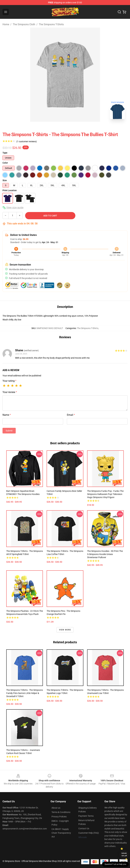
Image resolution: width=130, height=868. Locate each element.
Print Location (10, 190)
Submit (9, 431)
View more (65, 630)
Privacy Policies (59, 817)
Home (6, 24)
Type (5, 153)
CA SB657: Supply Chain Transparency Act (61, 833)
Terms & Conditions (61, 812)
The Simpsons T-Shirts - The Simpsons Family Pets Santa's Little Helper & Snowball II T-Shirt (25, 693)
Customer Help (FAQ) (89, 833)
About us (56, 808)
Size (5, 180)
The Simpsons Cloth (24, 24)
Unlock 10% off (124, 854)
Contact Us (84, 828)
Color (5, 163)
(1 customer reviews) (27, 141)
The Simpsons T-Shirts (51, 24)
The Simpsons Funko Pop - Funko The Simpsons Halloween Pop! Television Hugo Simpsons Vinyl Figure (105, 494)
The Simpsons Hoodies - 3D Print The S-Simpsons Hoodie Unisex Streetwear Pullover (105, 554)
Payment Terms (86, 816)
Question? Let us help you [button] (115, 864)
